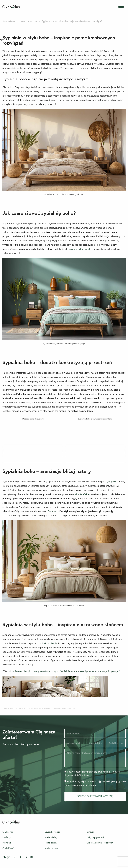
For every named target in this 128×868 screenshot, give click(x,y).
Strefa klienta (51, 843)
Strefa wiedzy (51, 837)
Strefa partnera (51, 848)
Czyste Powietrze (52, 832)
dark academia (49, 643)
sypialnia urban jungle (80, 249)
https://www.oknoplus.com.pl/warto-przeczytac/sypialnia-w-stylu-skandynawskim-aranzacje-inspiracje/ (64, 671)
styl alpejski (111, 481)
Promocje (7, 843)
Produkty (7, 837)
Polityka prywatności (96, 837)
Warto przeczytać (29, 21)
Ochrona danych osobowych (100, 843)
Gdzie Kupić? (8, 848)
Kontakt (90, 832)
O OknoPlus (8, 832)
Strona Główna (9, 21)
